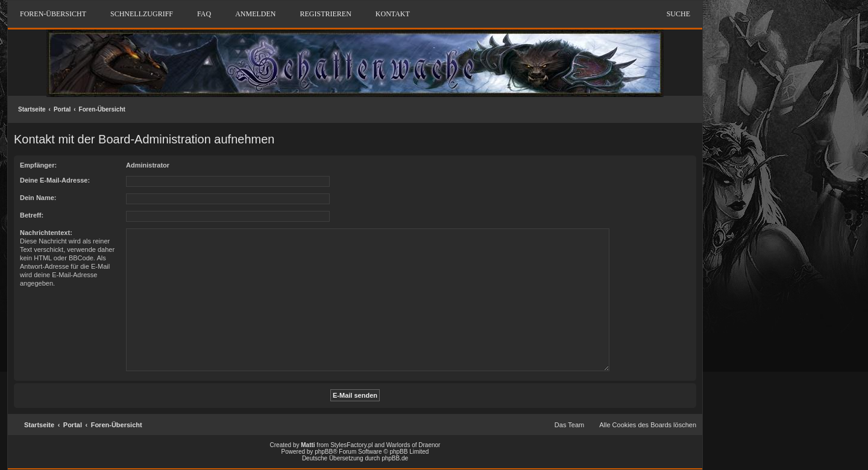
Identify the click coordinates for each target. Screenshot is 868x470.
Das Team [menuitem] (569, 425)
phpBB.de (395, 458)
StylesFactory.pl (351, 445)
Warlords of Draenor (414, 445)
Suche (678, 14)
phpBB (324, 452)
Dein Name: (38, 198)
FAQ (204, 14)
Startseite (32, 109)
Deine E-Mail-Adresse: (55, 180)
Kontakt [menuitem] (393, 14)
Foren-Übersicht (102, 109)
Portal (62, 109)
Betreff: (32, 215)
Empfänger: (38, 165)
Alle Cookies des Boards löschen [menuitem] (648, 425)
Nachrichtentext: (46, 233)
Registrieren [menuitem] (325, 14)
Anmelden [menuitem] (255, 14)
